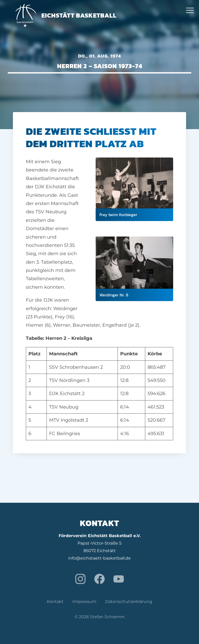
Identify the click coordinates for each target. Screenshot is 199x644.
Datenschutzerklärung (129, 602)
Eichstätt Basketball (66, 15)
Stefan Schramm (107, 617)
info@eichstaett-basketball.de (99, 558)
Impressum (84, 602)
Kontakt (55, 602)
